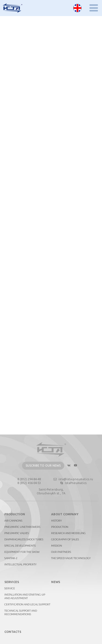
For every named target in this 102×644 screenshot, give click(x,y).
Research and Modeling (68, 533)
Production (15, 514)
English (77, 8)
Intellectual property (20, 564)
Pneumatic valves (17, 533)
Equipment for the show (22, 552)
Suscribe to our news (43, 466)
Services (12, 582)
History (56, 521)
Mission (57, 546)
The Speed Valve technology (71, 558)
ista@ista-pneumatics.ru (73, 479)
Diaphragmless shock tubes (24, 539)
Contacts (13, 632)
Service (10, 588)
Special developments (20, 546)
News (56, 582)
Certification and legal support (27, 604)
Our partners (61, 552)
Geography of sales (65, 539)
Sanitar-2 (11, 558)
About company (65, 514)
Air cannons (13, 521)
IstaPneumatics (73, 483)
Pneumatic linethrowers (22, 527)
